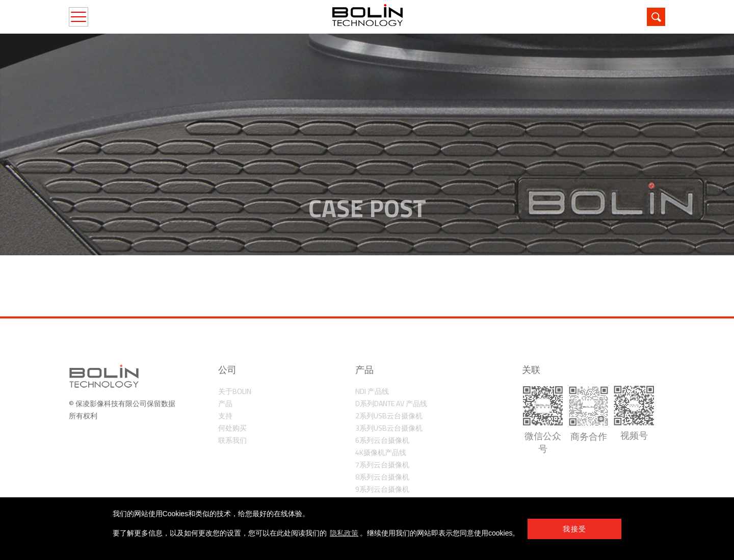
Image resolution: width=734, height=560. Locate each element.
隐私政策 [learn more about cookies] (344, 533)
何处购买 (232, 428)
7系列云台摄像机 (382, 464)
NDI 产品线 (372, 391)
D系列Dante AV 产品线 (391, 403)
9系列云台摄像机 (382, 489)
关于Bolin (235, 391)
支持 (225, 416)
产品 (225, 403)
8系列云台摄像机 (382, 477)
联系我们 (232, 440)
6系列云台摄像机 (382, 440)
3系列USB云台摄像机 (389, 428)
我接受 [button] (574, 529)
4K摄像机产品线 (381, 452)
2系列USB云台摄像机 (389, 416)
